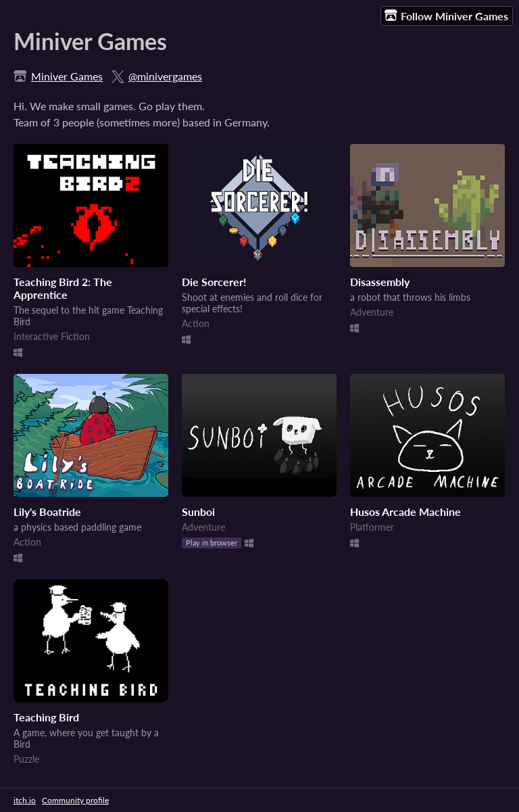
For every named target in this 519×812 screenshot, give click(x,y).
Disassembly (380, 282)
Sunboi (198, 511)
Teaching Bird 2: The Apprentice (63, 288)
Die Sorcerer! (214, 282)
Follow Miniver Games (446, 16)
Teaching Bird (46, 717)
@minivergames (165, 76)
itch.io (25, 800)
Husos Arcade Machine (405, 511)
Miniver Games (67, 76)
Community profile (75, 800)
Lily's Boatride (47, 511)
